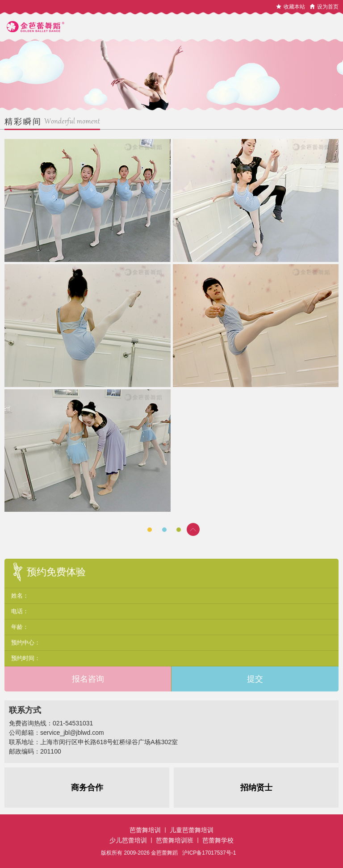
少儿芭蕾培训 (128, 840)
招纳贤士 (256, 788)
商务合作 (87, 788)
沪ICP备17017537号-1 (209, 853)
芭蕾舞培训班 (175, 840)
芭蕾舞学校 (218, 840)
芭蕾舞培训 (145, 830)
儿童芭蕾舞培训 (192, 830)
